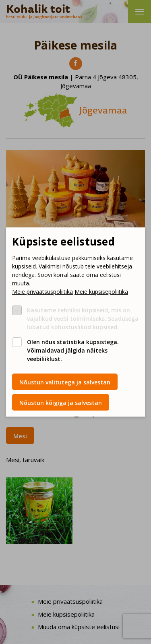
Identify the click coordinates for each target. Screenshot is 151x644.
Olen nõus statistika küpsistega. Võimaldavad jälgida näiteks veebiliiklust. (73, 350)
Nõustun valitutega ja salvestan (65, 382)
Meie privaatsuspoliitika (42, 292)
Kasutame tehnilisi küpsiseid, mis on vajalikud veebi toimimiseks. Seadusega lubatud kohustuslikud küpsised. (83, 319)
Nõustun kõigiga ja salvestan (61, 403)
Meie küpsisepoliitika (101, 292)
